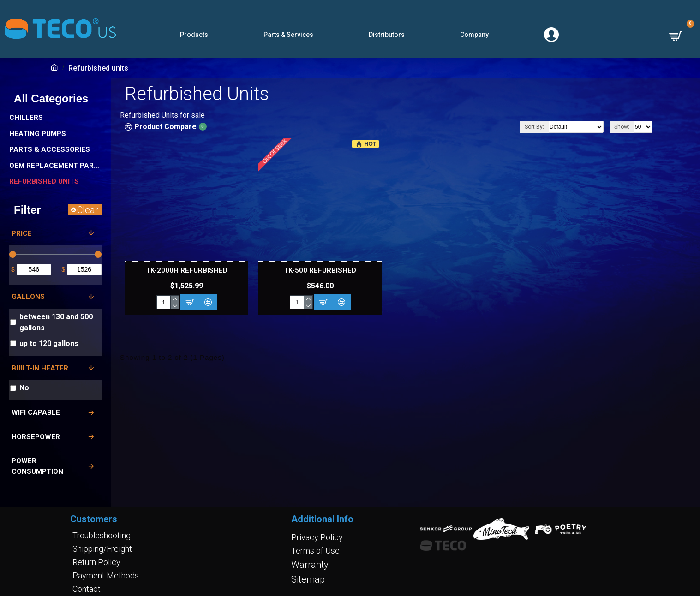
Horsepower (36, 437)
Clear (88, 210)
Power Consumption (37, 466)
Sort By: (534, 127)
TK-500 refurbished (320, 270)
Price (22, 233)
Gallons (28, 297)
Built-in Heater (40, 368)
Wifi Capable (36, 412)
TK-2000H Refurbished (187, 270)
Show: (622, 127)
